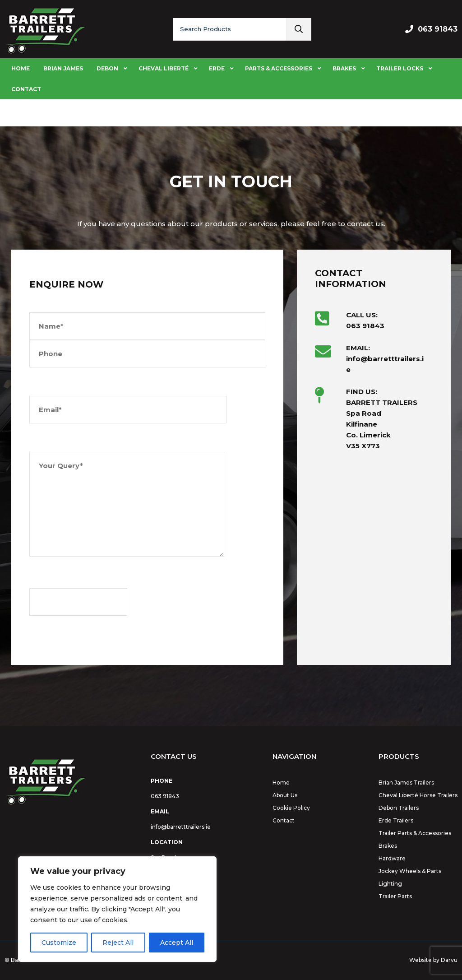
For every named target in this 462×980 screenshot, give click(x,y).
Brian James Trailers (406, 783)
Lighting (390, 884)
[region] (117, 909)
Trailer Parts (395, 896)
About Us (285, 795)
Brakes (388, 846)
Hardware (392, 858)
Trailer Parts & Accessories (415, 833)
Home (281, 783)
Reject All (118, 943)
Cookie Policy (291, 808)
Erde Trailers (396, 820)
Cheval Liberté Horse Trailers (418, 795)
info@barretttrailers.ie (181, 827)
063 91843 (438, 29)
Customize (59, 943)
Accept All (177, 943)
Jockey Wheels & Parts (410, 871)
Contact (284, 820)
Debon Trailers (399, 808)
